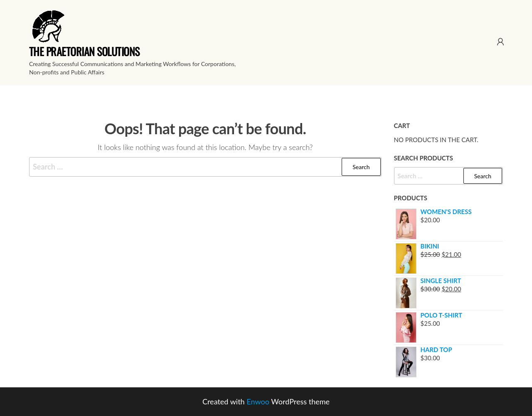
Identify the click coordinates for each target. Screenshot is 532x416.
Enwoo (258, 401)
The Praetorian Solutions (84, 51)
